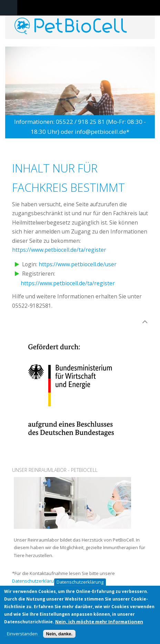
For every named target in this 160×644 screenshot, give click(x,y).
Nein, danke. (59, 635)
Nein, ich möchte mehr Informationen (99, 623)
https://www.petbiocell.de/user (78, 264)
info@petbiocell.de (101, 132)
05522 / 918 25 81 (80, 122)
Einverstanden (22, 635)
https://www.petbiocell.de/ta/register (59, 250)
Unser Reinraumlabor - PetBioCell (55, 470)
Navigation (9, 8)
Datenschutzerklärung (80, 583)
